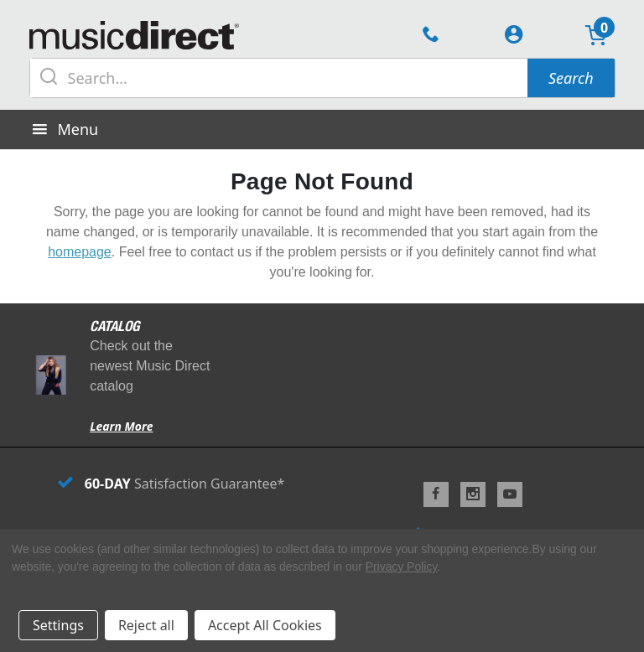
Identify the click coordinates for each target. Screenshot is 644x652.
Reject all (146, 625)
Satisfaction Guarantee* (171, 484)
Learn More (121, 426)
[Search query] (279, 78)
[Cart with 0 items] (596, 37)
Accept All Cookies (265, 625)
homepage (80, 252)
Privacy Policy (401, 567)
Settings (58, 625)
